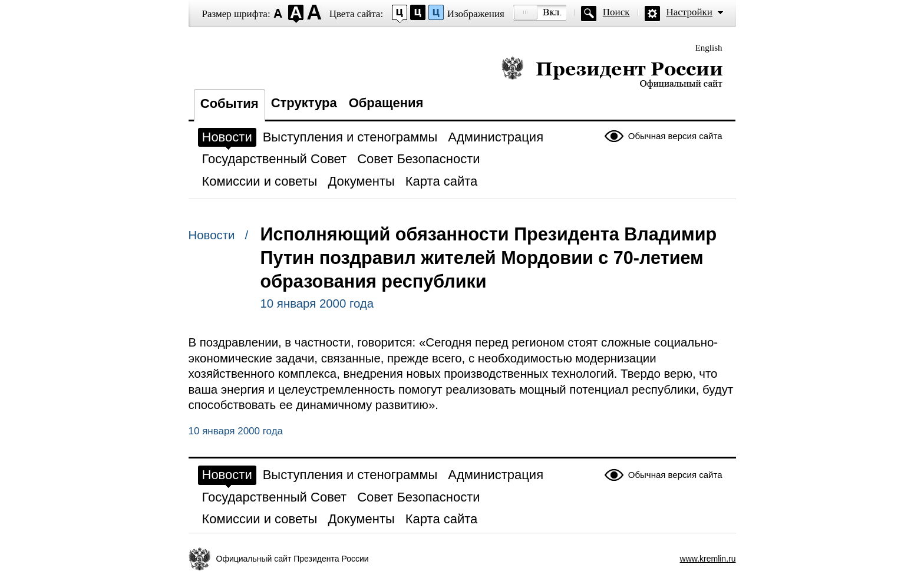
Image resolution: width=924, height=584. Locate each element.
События (230, 103)
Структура (304, 103)
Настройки (689, 12)
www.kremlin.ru (708, 559)
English (709, 48)
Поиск (616, 12)
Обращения (386, 103)
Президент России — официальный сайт (612, 72)
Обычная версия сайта (675, 136)
